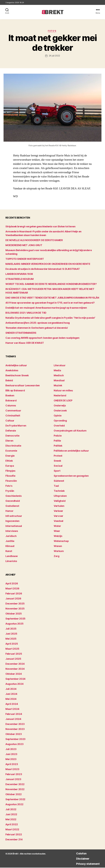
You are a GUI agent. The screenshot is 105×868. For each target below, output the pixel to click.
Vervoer (58, 516)
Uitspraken (60, 496)
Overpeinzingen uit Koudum (70, 431)
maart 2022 (12, 830)
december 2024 (15, 664)
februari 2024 (14, 714)
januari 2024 (13, 719)
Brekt (15, 854)
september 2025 (15, 619)
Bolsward (11, 401)
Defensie (11, 431)
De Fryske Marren (16, 426)
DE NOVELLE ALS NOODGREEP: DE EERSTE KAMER (34, 241)
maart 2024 (12, 709)
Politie (57, 441)
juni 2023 (11, 755)
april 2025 (12, 644)
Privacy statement (86, 864)
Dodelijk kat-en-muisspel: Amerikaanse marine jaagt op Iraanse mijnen (46, 308)
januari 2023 (13, 780)
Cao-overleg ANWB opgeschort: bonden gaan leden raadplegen (42, 338)
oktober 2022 (14, 795)
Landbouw (12, 556)
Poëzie (58, 436)
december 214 (14, 840)
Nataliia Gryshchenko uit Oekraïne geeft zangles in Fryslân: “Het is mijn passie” (50, 318)
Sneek (57, 461)
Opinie (58, 416)
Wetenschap (61, 541)
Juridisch (11, 536)
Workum (59, 551)
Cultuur (10, 421)
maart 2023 (12, 770)
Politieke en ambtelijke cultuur (71, 451)
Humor (9, 511)
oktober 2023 (14, 734)
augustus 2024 (14, 684)
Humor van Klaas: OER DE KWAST (25, 343)
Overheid (59, 426)
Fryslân (10, 491)
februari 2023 (14, 775)
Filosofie (10, 476)
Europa (10, 466)
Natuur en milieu (63, 391)
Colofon (78, 854)
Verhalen (59, 506)
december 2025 (15, 604)
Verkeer (58, 511)
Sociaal (58, 466)
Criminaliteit (13, 416)
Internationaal (14, 526)
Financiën (11, 481)
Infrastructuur (14, 516)
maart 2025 (12, 649)
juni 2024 (11, 694)
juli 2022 (11, 810)
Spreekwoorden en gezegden (71, 476)
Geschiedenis (14, 496)
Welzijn (58, 536)
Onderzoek (60, 411)
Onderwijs (60, 406)
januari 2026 (13, 599)
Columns (11, 406)
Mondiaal (59, 381)
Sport (57, 471)
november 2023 (15, 729)
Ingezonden (12, 521)
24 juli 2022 (54, 56)
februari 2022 (14, 835)
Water (57, 526)
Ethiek (9, 461)
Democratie (12, 436)
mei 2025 (11, 639)
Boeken (10, 396)
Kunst (9, 551)
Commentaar (13, 411)
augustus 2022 (14, 805)
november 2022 (15, 790)
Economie (11, 451)
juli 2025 (11, 629)
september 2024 (15, 679)
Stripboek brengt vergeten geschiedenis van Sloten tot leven (40, 227)
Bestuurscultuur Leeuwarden (23, 386)
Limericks (11, 562)
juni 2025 (11, 634)
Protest (58, 456)
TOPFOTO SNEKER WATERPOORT (25, 259)
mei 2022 (11, 820)
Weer (57, 531)
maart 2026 (12, 589)
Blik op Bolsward (15, 391)
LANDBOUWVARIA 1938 (19, 274)
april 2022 (12, 825)
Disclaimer (79, 859)
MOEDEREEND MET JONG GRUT (24, 246)
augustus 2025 (14, 624)
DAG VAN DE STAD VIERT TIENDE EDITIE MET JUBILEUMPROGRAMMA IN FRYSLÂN (52, 298)
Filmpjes (10, 471)
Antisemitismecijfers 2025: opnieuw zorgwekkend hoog (38, 323)
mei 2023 (11, 760)
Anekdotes (12, 371)
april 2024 (12, 704)
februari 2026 (14, 594)
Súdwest (59, 481)
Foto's (52, 31)
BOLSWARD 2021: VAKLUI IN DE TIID (26, 313)
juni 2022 (11, 815)
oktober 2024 (14, 674)
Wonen (58, 546)
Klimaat (10, 546)
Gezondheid (13, 501)
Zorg (57, 556)
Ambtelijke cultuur (16, 366)
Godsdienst (12, 506)
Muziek (58, 386)
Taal (56, 486)
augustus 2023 (14, 744)
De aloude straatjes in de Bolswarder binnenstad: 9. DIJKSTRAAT (43, 269)
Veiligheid (60, 501)
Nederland (60, 396)
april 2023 (12, 765)
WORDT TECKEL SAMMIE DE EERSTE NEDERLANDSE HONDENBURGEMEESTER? (51, 284)
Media (57, 371)
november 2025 (15, 609)
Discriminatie (13, 446)
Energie (10, 456)
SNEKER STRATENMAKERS (21, 333)
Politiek (58, 446)
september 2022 (15, 800)
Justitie (10, 541)
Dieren (9, 441)
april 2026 (12, 584)
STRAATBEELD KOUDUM (20, 279)
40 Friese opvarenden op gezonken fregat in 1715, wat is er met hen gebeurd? (50, 303)
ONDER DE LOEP (63, 401)
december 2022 (15, 785)
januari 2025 (13, 659)
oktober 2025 (14, 614)
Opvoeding (60, 421)
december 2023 (15, 724)
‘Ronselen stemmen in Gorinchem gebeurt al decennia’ (37, 328)
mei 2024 (11, 699)
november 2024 (15, 669)
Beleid (9, 381)
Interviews (12, 531)
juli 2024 (11, 689)
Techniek (59, 491)
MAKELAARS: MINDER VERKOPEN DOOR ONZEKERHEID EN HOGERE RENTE (48, 264)
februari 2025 (14, 654)
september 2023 (15, 739)
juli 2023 (11, 750)
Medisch (59, 376)
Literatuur (60, 366)
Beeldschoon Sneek (17, 376)
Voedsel (58, 521)
